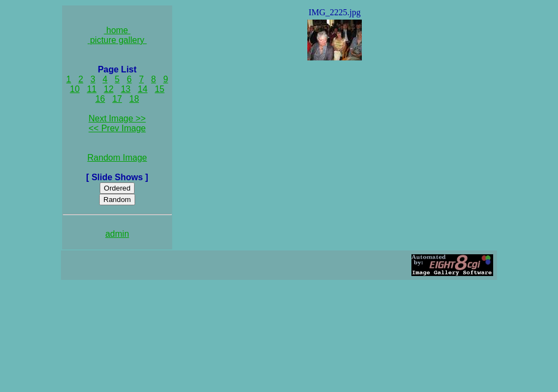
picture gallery (117, 40)
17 (117, 99)
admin (117, 234)
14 (143, 89)
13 (126, 89)
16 (100, 99)
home (117, 30)
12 (109, 89)
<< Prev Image (117, 128)
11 (92, 89)
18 (134, 99)
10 (75, 89)
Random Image (117, 158)
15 (160, 89)
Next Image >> (117, 118)
